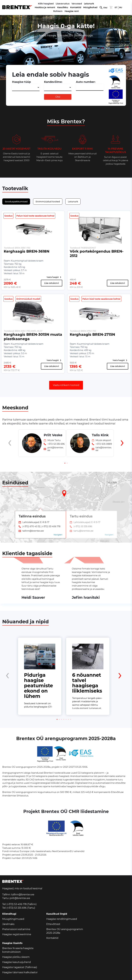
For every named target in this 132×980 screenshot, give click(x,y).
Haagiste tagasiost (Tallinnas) (20, 967)
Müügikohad (90, 7)
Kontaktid (76, 7)
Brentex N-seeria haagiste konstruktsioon (18, 950)
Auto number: (86, 82)
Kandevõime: (53, 82)
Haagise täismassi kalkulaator (20, 972)
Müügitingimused (13, 919)
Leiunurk (89, 4)
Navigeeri (58, 535)
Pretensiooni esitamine (16, 929)
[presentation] (10, 448)
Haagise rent (72, 11)
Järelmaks (8, 924)
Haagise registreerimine (17, 934)
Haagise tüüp (21, 82)
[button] (65, 463)
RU (121, 7)
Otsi (105, 8)
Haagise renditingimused (62, 919)
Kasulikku (63, 7)
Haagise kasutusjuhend (17, 962)
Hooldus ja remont (45, 7)
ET (116, 7)
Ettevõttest (53, 924)
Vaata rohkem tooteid (66, 385)
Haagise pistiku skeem (16, 957)
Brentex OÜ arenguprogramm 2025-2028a (65, 931)
